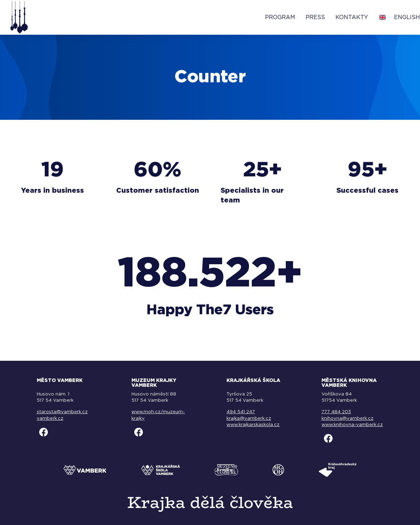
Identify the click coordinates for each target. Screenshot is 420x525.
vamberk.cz (50, 419)
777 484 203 (336, 412)
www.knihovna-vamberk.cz (352, 425)
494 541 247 (241, 412)
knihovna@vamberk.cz (348, 419)
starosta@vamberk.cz (62, 412)
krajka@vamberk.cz (249, 419)
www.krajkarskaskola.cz (253, 425)
